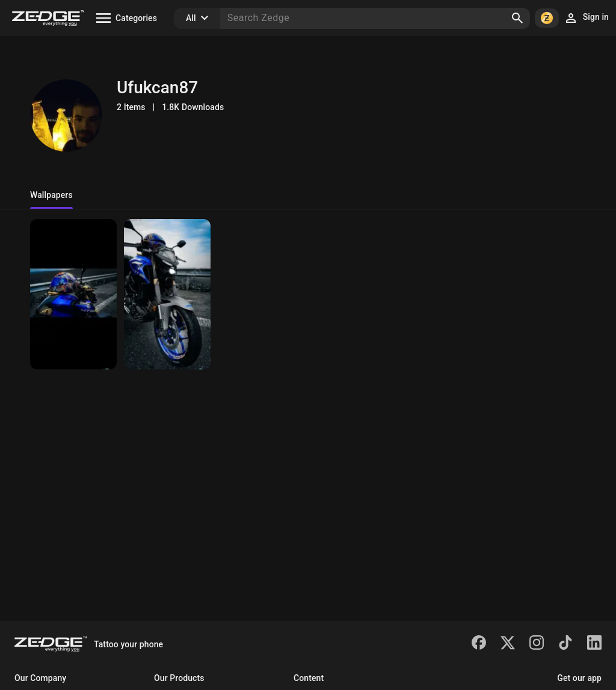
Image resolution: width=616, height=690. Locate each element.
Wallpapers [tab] (51, 195)
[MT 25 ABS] (73, 294)
